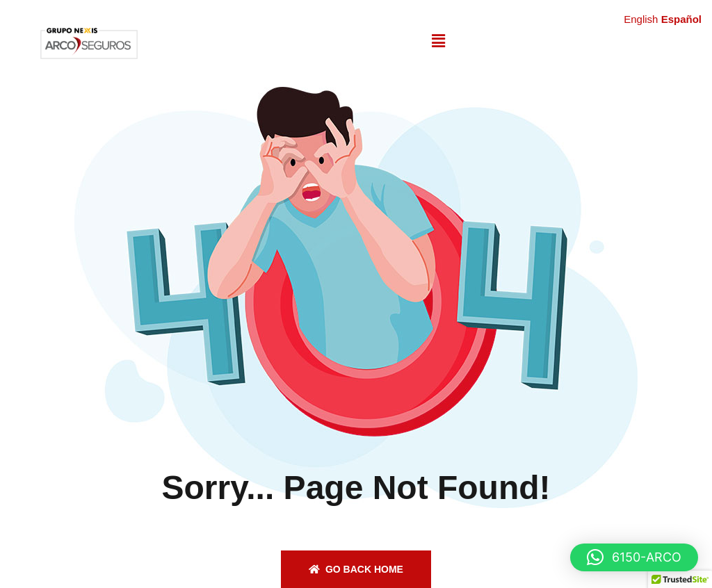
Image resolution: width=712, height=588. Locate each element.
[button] (438, 41)
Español (681, 19)
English (641, 19)
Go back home (356, 569)
